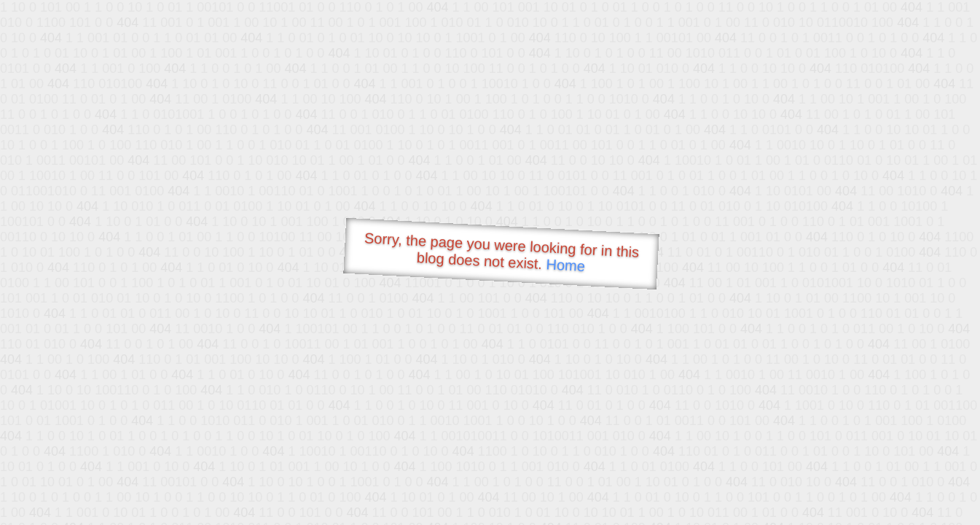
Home (565, 265)
